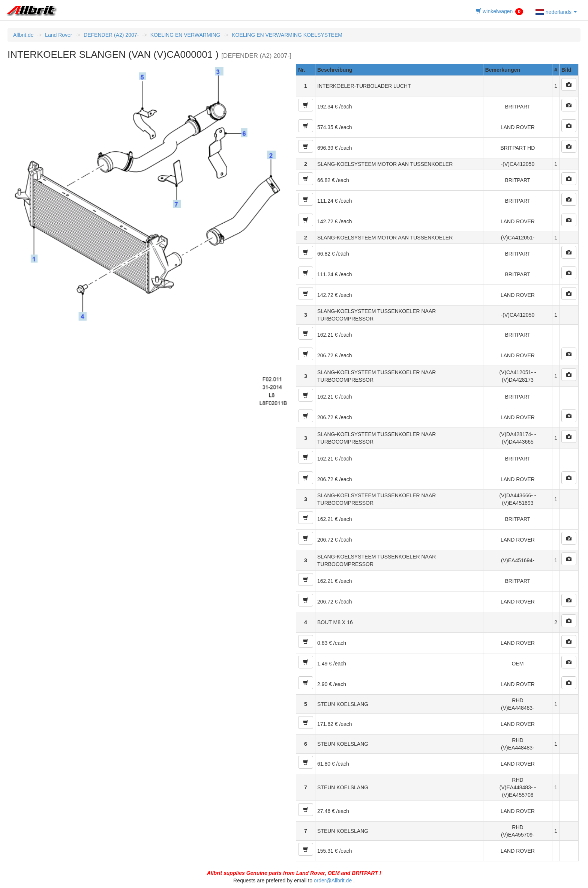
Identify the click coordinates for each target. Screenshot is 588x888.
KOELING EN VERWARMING (185, 35)
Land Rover (58, 35)
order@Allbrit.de (333, 880)
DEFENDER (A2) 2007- (111, 35)
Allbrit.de (23, 35)
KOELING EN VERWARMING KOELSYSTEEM (287, 35)
